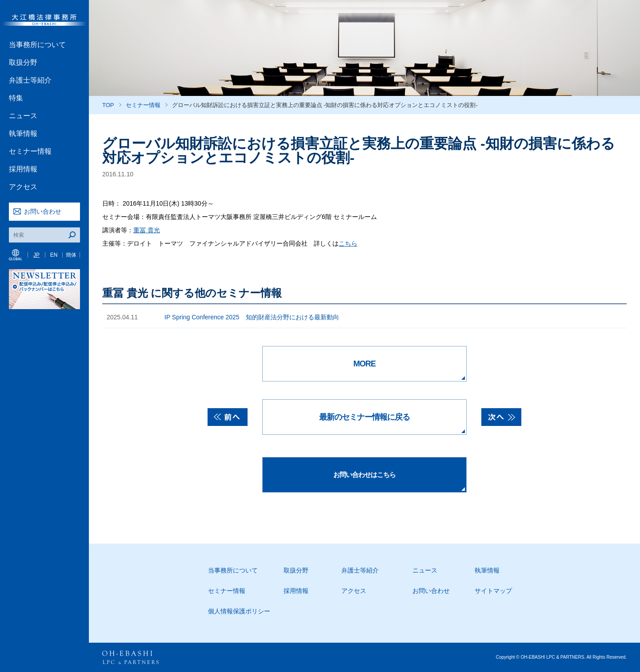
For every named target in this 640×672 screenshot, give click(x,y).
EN (54, 255)
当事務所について (37, 45)
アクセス (23, 187)
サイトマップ (493, 591)
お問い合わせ (43, 211)
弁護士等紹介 (30, 80)
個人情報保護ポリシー (239, 611)
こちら (348, 243)
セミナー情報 (30, 151)
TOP (108, 105)
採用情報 (23, 169)
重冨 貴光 (147, 230)
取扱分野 (23, 62)
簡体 (71, 255)
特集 (16, 98)
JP (36, 255)
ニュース (23, 116)
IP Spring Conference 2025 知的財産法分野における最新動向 (252, 317)
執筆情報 (23, 133)
